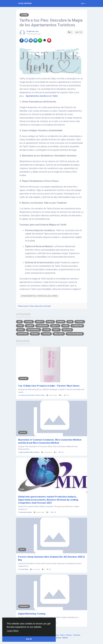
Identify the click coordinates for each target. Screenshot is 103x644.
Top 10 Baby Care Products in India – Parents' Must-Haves (49, 386)
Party (56, 330)
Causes (29, 322)
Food (20, 326)
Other (24, 15)
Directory (57, 638)
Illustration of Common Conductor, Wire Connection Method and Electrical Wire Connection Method (50, 441)
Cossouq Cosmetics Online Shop (32, 395)
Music (21, 330)
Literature (77, 326)
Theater (46, 334)
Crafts (40, 322)
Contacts (77, 635)
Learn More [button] (13, 631)
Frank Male (24, 569)
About (56, 635)
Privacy (69, 635)
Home (65, 326)
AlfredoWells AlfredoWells (30, 452)
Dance (50, 322)
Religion (67, 330)
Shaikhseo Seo (33, 31)
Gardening (42, 326)
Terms (63, 635)
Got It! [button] (29, 639)
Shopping (23, 334)
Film (70, 322)
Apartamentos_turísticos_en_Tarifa (39, 296)
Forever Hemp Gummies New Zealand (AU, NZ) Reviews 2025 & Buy (51, 558)
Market (65, 638)
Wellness (59, 334)
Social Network (25, 3)
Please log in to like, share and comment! (34, 306)
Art (19, 322)
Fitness (80, 322)
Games (30, 326)
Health (55, 326)
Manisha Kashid (26, 512)
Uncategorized (75, 334)
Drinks (61, 322)
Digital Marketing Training (32, 614)
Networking (34, 330)
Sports (35, 334)
